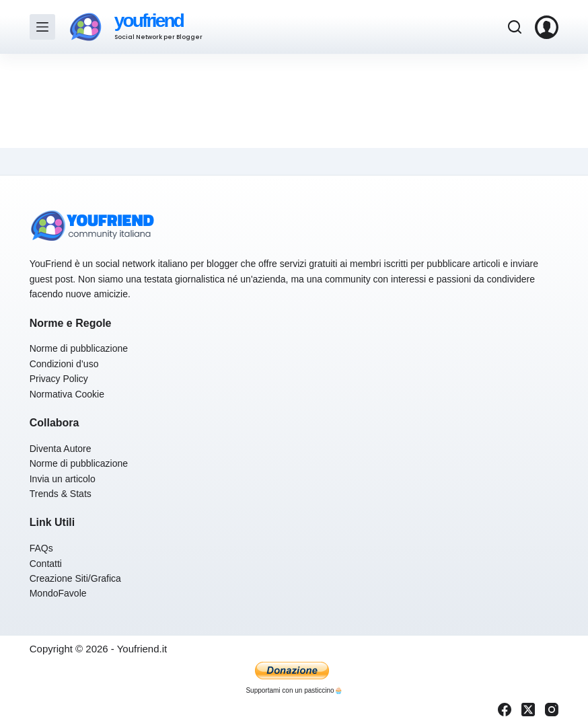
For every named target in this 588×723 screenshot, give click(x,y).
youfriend (149, 21)
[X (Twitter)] (528, 710)
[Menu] (42, 27)
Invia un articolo (63, 479)
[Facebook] (505, 710)
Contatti (46, 564)
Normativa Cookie (67, 394)
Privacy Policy (59, 379)
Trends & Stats (61, 494)
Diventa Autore (61, 449)
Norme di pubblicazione (79, 348)
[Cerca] (515, 27)
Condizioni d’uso (64, 364)
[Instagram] (552, 710)
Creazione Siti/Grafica (75, 578)
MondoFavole (58, 593)
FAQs (41, 548)
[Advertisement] (294, 101)
